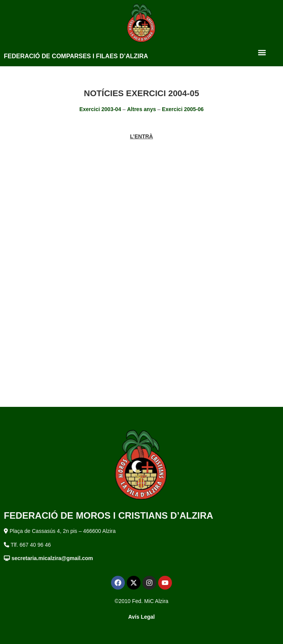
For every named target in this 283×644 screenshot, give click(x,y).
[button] (262, 52)
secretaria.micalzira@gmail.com (52, 558)
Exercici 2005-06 (183, 109)
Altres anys (141, 109)
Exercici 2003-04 (100, 109)
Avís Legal (142, 617)
